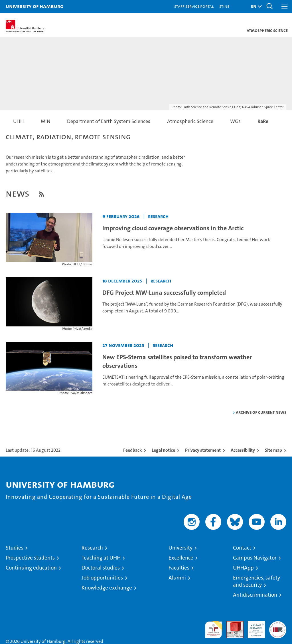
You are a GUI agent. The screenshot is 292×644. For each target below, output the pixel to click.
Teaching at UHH (101, 558)
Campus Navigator (255, 558)
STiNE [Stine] (224, 6)
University (181, 548)
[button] (255, 6)
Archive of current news (261, 412)
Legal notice (163, 450)
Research (92, 548)
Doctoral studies (101, 568)
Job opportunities (102, 578)
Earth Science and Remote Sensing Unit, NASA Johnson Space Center (233, 107)
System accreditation (278, 627)
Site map (273, 450)
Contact (242, 548)
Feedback (132, 450)
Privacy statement (203, 450)
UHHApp (243, 568)
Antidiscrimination (255, 595)
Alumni (177, 578)
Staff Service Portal (194, 6)
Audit (232, 624)
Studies (15, 548)
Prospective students (30, 558)
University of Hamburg (35, 6)
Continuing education (31, 568)
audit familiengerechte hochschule (214, 630)
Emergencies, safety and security (256, 581)
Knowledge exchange (107, 588)
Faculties (179, 568)
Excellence (181, 558)
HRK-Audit (253, 627)
